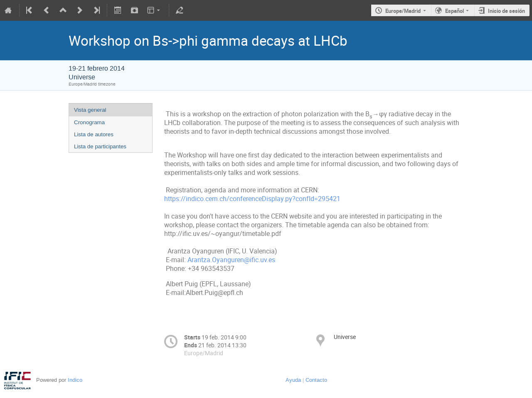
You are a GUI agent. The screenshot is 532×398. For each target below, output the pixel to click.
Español (454, 11)
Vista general (90, 110)
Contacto (316, 380)
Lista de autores (94, 134)
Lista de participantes (100, 146)
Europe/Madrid (403, 11)
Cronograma (89, 122)
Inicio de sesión (506, 11)
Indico (75, 380)
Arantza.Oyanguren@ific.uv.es (231, 260)
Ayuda (293, 380)
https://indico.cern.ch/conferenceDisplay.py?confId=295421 (252, 199)
